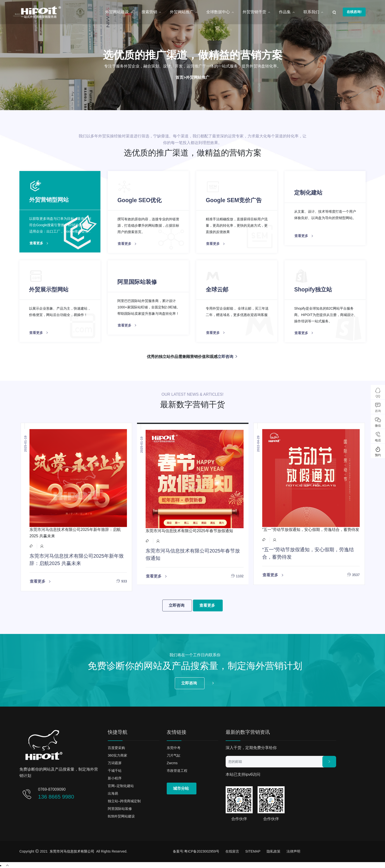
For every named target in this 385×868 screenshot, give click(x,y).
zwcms (172, 762)
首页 (179, 77)
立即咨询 (228, 356)
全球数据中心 (220, 12)
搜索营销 (151, 12)
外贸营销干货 (257, 12)
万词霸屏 (115, 762)
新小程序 (115, 777)
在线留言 (232, 851)
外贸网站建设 (119, 12)
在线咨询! (354, 12)
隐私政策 (274, 851)
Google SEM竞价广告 (234, 200)
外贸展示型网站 (49, 289)
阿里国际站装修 (137, 281)
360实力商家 (117, 755)
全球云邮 (217, 289)
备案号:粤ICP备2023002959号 (196, 851)
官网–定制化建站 (121, 785)
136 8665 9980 (56, 796)
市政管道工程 (177, 770)
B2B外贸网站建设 (121, 815)
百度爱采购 (116, 747)
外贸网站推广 (184, 12)
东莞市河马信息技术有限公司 (72, 851)
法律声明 (293, 851)
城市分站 (181, 788)
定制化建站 (309, 192)
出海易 (113, 793)
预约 (378, 451)
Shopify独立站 (313, 289)
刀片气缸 (174, 755)
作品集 (287, 12)
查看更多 (39, 243)
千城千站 (115, 770)
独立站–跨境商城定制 (124, 800)
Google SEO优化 (140, 200)
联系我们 (314, 12)
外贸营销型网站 (49, 200)
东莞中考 (174, 747)
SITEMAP (253, 851)
